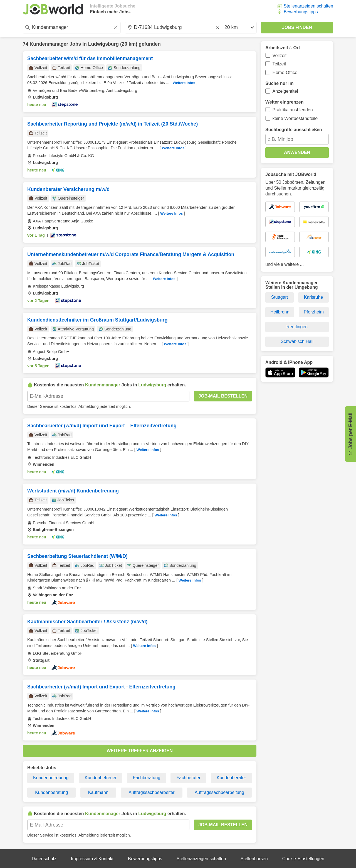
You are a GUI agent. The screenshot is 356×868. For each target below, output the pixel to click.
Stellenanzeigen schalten (308, 6)
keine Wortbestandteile (295, 118)
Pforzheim (314, 312)
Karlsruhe (313, 297)
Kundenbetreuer (101, 778)
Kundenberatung (51, 792)
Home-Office (285, 73)
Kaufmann (98, 792)
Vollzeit (280, 56)
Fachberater (189, 778)
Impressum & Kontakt (92, 859)
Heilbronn (280, 312)
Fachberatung (147, 778)
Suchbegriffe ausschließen (294, 130)
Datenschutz (44, 859)
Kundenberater (231, 778)
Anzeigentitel (285, 91)
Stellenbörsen (254, 859)
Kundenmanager (49, 44)
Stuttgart (280, 297)
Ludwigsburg (103, 44)
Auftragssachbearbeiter (151, 792)
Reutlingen (297, 327)
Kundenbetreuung (51, 778)
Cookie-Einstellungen (303, 859)
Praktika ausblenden (293, 110)
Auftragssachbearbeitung (219, 792)
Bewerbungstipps (301, 12)
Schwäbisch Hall (297, 341)
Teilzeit (279, 64)
